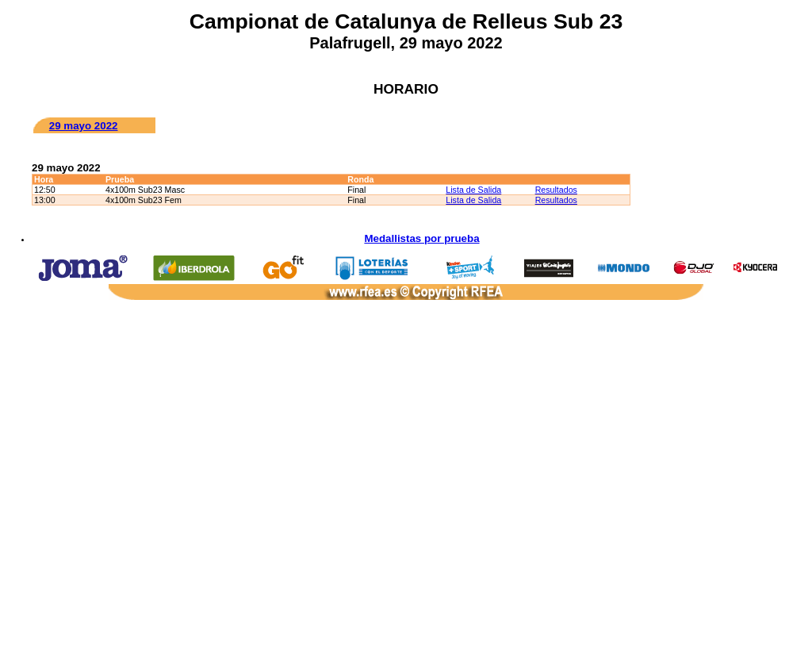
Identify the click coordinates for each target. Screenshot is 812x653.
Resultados (556, 190)
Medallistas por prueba (421, 238)
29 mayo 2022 (84, 126)
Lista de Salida (473, 190)
